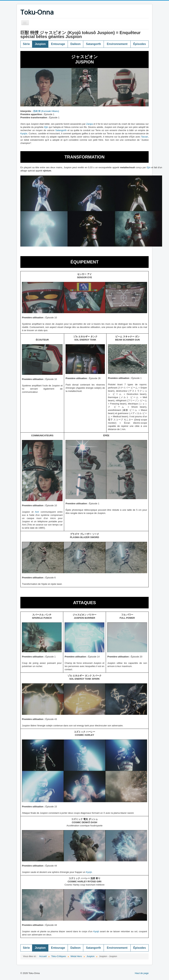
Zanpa (90, 124)
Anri (37, 512)
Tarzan (144, 137)
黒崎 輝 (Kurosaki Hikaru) (46, 111)
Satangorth (61, 130)
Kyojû (89, 872)
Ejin (46, 127)
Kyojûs (24, 133)
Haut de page (142, 973)
